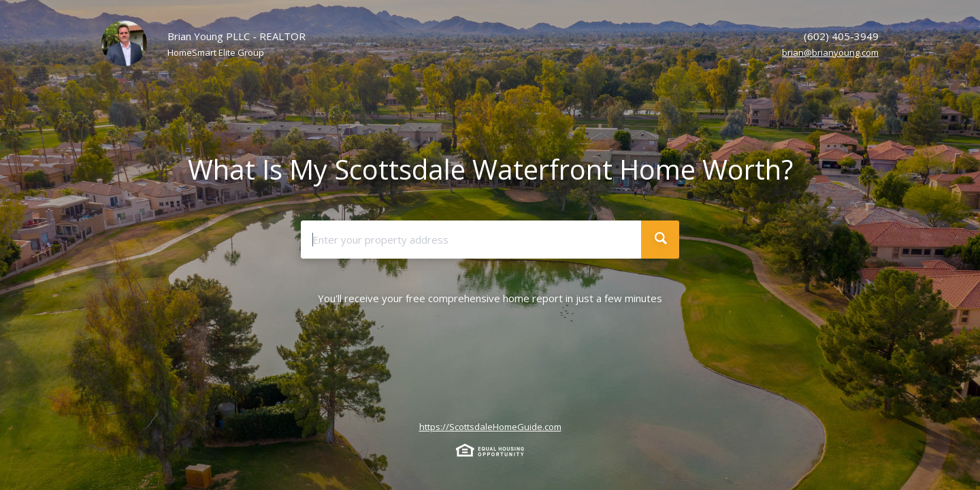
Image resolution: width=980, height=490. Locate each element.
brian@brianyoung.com (830, 52)
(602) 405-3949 (841, 36)
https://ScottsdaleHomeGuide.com (490, 427)
